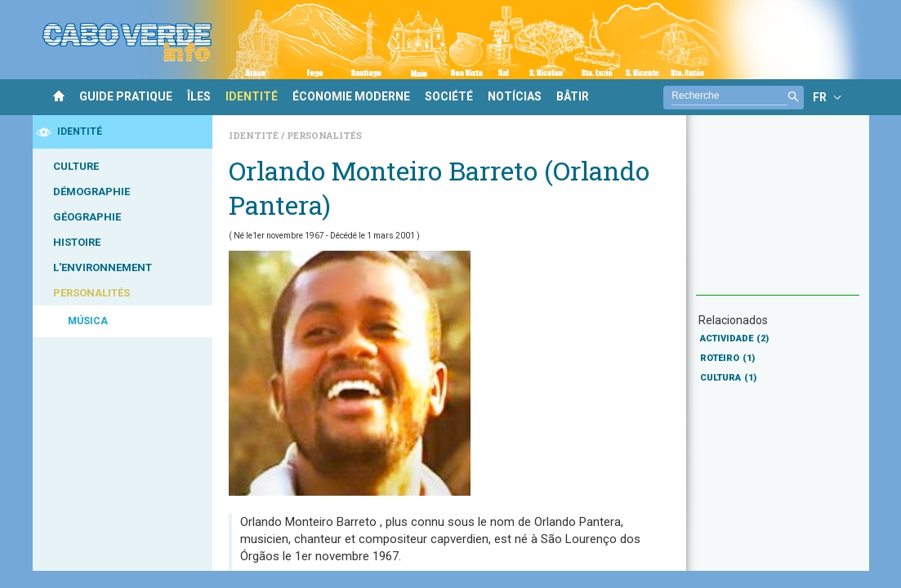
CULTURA (728, 378)
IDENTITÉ (252, 96)
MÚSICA (88, 321)
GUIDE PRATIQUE (126, 96)
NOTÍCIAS (515, 96)
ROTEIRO (727, 358)
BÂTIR (573, 96)
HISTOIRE (77, 242)
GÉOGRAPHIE (87, 217)
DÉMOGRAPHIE (91, 192)
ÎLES (199, 96)
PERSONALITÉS (91, 293)
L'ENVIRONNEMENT (103, 267)
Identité (255, 135)
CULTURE (76, 166)
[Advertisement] (778, 213)
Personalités (324, 135)
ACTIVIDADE (734, 339)
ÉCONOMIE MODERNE (351, 96)
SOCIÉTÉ (449, 96)
